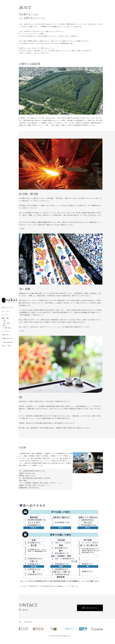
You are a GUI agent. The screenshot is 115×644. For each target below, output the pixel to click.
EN (9, 346)
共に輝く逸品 (7, 328)
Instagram (8, 342)
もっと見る (29, 236)
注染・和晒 (6, 323)
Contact (27, 627)
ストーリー (6, 311)
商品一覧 (5, 318)
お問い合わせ (7, 338)
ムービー (5, 315)
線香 (4, 325)
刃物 (4, 321)
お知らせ (5, 335)
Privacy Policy (38, 627)
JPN (4, 346)
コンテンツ (6, 331)
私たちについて (8, 307)
